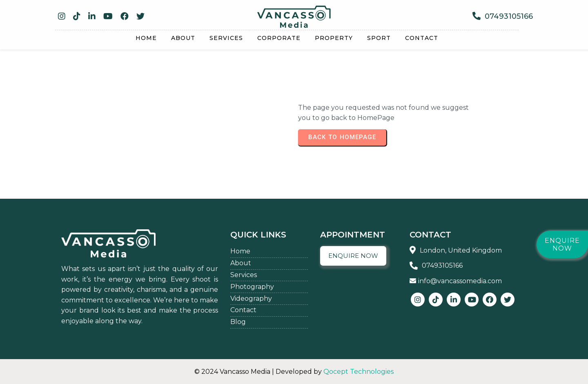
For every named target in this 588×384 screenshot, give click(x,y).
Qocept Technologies (359, 372)
